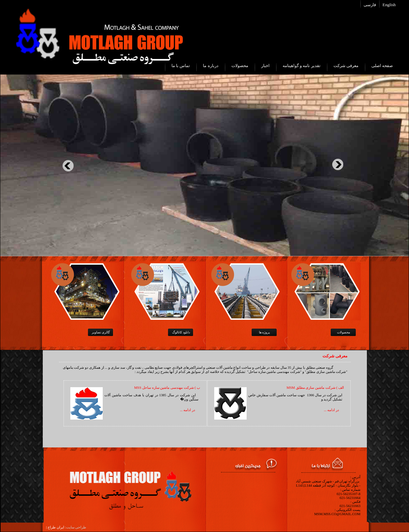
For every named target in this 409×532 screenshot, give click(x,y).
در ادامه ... (331, 410)
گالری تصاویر (101, 332)
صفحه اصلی (382, 66)
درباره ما (210, 66)
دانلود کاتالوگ (181, 332)
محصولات (240, 66)
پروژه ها (265, 332)
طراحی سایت (76, 527)
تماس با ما (181, 66)
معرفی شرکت (346, 66)
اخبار (265, 66)
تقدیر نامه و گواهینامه (302, 66)
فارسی (370, 5)
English (389, 5)
